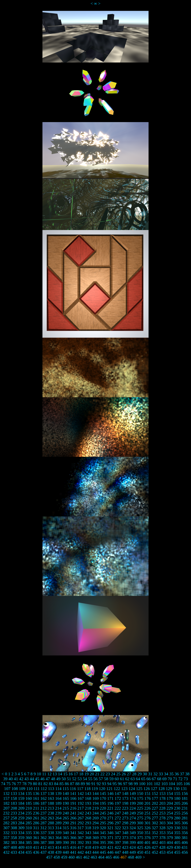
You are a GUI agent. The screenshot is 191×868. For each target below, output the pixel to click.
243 (88, 813)
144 (95, 793)
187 (44, 803)
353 (162, 833)
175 (140, 798)
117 (80, 789)
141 (73, 793)
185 (29, 803)
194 (95, 803)
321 (110, 828)
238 (51, 813)
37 (182, 774)
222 (118, 808)
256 (185, 813)
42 (21, 779)
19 (86, 774)
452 (155, 852)
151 (147, 793)
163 (51, 798)
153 (162, 793)
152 (155, 793)
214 (58, 808)
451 (147, 852)
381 (185, 838)
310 (29, 828)
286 (36, 823)
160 (29, 798)
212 (43, 808)
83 (51, 784)
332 (6, 833)
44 (32, 779)
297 (118, 823)
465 (109, 857)
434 (21, 852)
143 (88, 793)
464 (101, 857)
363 (51, 838)
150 (140, 793)
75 (8, 784)
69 (164, 779)
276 (147, 818)
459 (64, 857)
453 (162, 852)
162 (44, 798)
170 (103, 798)
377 (155, 838)
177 (155, 798)
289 (58, 823)
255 (177, 813)
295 (103, 823)
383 (14, 842)
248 (125, 813)
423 (125, 847)
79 (30, 784)
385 (29, 842)
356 (185, 833)
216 (73, 808)
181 (185, 798)
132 (6, 793)
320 (103, 828)
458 (57, 857)
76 (14, 784)
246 (110, 813)
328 (162, 828)
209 (21, 808)
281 (185, 818)
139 (58, 793)
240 (66, 813)
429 (170, 847)
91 (93, 784)
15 (65, 774)
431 (185, 847)
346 (110, 833)
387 (44, 842)
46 (42, 779)
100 (142, 784)
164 (58, 798)
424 (133, 847)
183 (14, 803)
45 (37, 779)
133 (14, 793)
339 (58, 833)
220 (103, 808)
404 (170, 842)
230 (177, 808)
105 (179, 784)
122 (117, 789)
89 (83, 784)
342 (81, 833)
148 (125, 793)
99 (136, 784)
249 (133, 813)
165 (66, 798)
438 (51, 852)
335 (29, 833)
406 (185, 842)
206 (185, 803)
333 (14, 833)
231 (185, 808)
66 (149, 779)
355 (177, 833)
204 (170, 803)
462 (86, 857)
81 (40, 784)
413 (51, 847)
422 (118, 847)
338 (51, 833)
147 (118, 793)
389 (58, 842)
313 (51, 828)
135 (29, 793)
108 (15, 789)
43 (27, 779)
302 (155, 823)
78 (24, 784)
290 (66, 823)
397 (118, 842)
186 (36, 803)
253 (162, 813)
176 (147, 798)
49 (58, 779)
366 (73, 838)
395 (103, 842)
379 (170, 838)
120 (102, 789)
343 (88, 833)
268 (88, 818)
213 (51, 808)
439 (58, 852)
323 (125, 828)
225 (140, 808)
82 (46, 784)
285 (29, 823)
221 (110, 808)
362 (44, 838)
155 (177, 793)
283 (14, 823)
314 (58, 828)
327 (155, 828)
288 (51, 823)
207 (6, 808)
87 (72, 784)
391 (73, 842)
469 (138, 857)
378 (162, 838)
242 (81, 813)
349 (133, 833)
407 (6, 847)
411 (36, 847)
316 (73, 828)
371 (110, 838)
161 (36, 798)
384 (21, 842)
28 (134, 774)
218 (88, 808)
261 (36, 818)
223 (125, 808)
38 (187, 774)
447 (118, 852)
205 (177, 803)
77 (19, 784)
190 (66, 803)
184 (21, 803)
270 (103, 818)
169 (95, 798)
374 (133, 838)
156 (185, 793)
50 (64, 779)
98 (131, 784)
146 (110, 793)
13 (55, 774)
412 (43, 847)
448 (125, 852)
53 (80, 779)
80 (35, 784)
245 (103, 813)
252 (155, 813)
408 (14, 847)
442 (81, 852)
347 (118, 833)
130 (176, 789)
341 (73, 833)
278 (162, 818)
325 (140, 828)
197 (118, 803)
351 (147, 833)
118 (87, 789)
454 (170, 852)
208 (14, 808)
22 (102, 774)
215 (66, 808)
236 (36, 813)
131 (184, 789)
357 (6, 838)
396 (110, 842)
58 (106, 779)
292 (81, 823)
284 (21, 823)
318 (88, 828)
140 (66, 793)
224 (133, 808)
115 (66, 789)
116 (73, 789)
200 (140, 803)
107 (7, 789)
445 (103, 852)
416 (73, 847)
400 (140, 842)
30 (145, 774)
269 (95, 818)
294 (95, 823)
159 (21, 798)
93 (104, 784)
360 (29, 838)
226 (147, 808)
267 (81, 818)
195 (103, 803)
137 (44, 793)
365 (66, 838)
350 (140, 833)
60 (117, 779)
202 (155, 803)
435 (29, 852)
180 (177, 798)
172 (118, 798)
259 (21, 818)
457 (49, 857)
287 (44, 823)
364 (58, 838)
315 (66, 828)
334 (21, 833)
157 (6, 798)
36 (177, 774)
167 (81, 798)
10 (39, 774)
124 (132, 789)
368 (88, 838)
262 (44, 818)
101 (150, 784)
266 (73, 818)
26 (124, 774)
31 (150, 774)
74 (3, 784)
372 (118, 838)
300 (140, 823)
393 (88, 842)
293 (88, 823)
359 (21, 838)
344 (95, 833)
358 (14, 838)
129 (169, 789)
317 (81, 828)
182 (6, 803)
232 (6, 813)
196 (110, 803)
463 (94, 857)
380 (177, 838)
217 (81, 808)
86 (67, 784)
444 (95, 852)
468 (131, 857)
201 (147, 803)
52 (74, 779)
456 (185, 852)
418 (88, 847)
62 (127, 779)
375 (140, 838)
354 (170, 833)
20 (92, 774)
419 (95, 847)
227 (155, 808)
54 (85, 779)
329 (170, 828)
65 (143, 779)
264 (58, 818)
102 (157, 784)
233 (14, 813)
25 (118, 774)
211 (36, 808)
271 (110, 818)
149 (133, 793)
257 (6, 818)
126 (147, 789)
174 (133, 798)
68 (159, 779)
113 (51, 789)
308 (14, 828)
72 (180, 779)
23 (108, 774)
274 (133, 818)
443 (88, 852)
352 (155, 833)
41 (16, 779)
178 (162, 798)
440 (66, 852)
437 (44, 852)
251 (147, 813)
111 (37, 789)
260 (29, 818)
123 (124, 789)
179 (170, 798)
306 (185, 823)
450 (140, 852)
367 (81, 838)
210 (29, 808)
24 (113, 774)
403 (162, 842)
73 (186, 779)
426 (147, 847)
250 (140, 813)
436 (36, 852)
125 (139, 789)
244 (95, 813)
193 (88, 803)
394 (95, 842)
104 (172, 784)
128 (161, 789)
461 (79, 857)
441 (73, 852)
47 (48, 779)
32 (155, 774)
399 (133, 842)
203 (162, 803)
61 (122, 779)
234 (21, 813)
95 (115, 784)
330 (177, 828)
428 (162, 847)
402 (155, 842)
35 (171, 774)
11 (44, 774)
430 (177, 847)
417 (81, 847)
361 (36, 838)
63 (133, 779)
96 (120, 784)
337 (44, 833)
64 (138, 779)
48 (53, 779)
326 (147, 828)
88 (77, 784)
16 (71, 774)
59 (111, 779)
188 (51, 803)
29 (140, 774)
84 (56, 784)
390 (66, 842)
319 (95, 828)
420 (103, 847)
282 (6, 823)
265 (66, 818)
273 (125, 818)
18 (81, 774)
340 (66, 833)
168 (88, 798)
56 (95, 779)
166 (73, 798)
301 (147, 823)
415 (66, 847)
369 (95, 838)
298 (125, 823)
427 (155, 847)
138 (51, 793)
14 (60, 774)
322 (118, 828)
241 (73, 813)
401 (147, 842)
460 (71, 857)
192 (81, 803)
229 (170, 808)
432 (6, 852)
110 (30, 789)
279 (170, 818)
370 (103, 838)
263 (51, 818)
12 (49, 774)
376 (147, 838)
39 (5, 779)
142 (81, 793)
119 (95, 789)
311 (36, 828)
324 (133, 828)
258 (14, 818)
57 (101, 779)
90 (88, 784)
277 (155, 818)
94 (109, 784)
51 (69, 779)
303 (162, 823)
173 (125, 798)
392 (81, 842)
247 (118, 813)
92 (99, 784)
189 (58, 803)
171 (110, 798)
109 (22, 789)
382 (6, 842)
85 (62, 784)
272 (118, 818)
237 (44, 813)
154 (170, 793)
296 (110, 823)
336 (36, 833)
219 (95, 808)
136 (36, 793)
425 (140, 847)
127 (154, 789)
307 (6, 828)
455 (177, 852)
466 (116, 857)
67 (154, 779)
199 (133, 803)
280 (177, 818)
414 (58, 847)
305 (177, 823)
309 (21, 828)
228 (162, 808)
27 (129, 774)
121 (109, 789)
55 (90, 779)
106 (187, 784)
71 (175, 779)
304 (170, 823)
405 (177, 842)
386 (36, 842)
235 (29, 813)
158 (14, 798)
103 (164, 784)
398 (125, 842)
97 (125, 784)
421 (110, 847)
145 (103, 793)
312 (43, 828)
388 (51, 842)
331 (185, 828)
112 (44, 789)
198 (125, 803)
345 (103, 833)
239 (58, 813)
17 (76, 774)
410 (29, 847)
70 (170, 779)
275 (140, 818)
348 (125, 833)
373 (125, 838)
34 (166, 774)
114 (58, 789)
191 (73, 803)
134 (21, 793)
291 (73, 823)
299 (133, 823)
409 (21, 847)
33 (161, 774)
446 (110, 852)
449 (133, 852)
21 (97, 774)
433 (14, 852)
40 (11, 779)
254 (170, 813)
